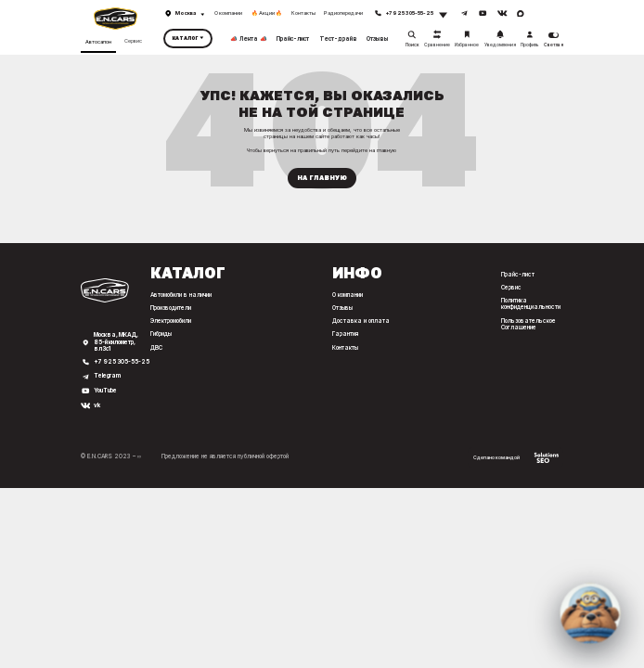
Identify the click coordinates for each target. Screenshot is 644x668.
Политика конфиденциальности (531, 304)
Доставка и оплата (361, 321)
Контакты (303, 13)
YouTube (105, 391)
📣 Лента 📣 (249, 39)
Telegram (107, 376)
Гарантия (345, 334)
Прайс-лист (293, 39)
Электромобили (171, 321)
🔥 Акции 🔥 (267, 13)
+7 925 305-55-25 (122, 362)
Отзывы (377, 39)
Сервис (133, 41)
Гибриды (161, 334)
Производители (171, 308)
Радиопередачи (343, 13)
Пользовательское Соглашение (528, 324)
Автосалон (98, 42)
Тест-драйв (338, 39)
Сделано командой (516, 457)
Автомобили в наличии (181, 295)
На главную (322, 178)
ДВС (156, 348)
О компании (228, 13)
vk (97, 406)
